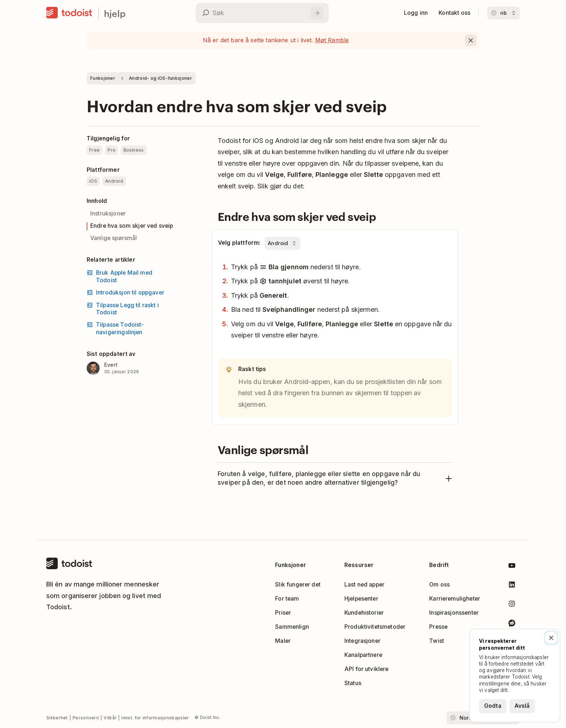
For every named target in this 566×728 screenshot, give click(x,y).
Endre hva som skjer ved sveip (132, 226)
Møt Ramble (332, 40)
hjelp (115, 13)
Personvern (86, 718)
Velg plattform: (239, 243)
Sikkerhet (57, 718)
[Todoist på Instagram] (512, 605)
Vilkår (110, 718)
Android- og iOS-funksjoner (160, 78)
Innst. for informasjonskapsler (155, 718)
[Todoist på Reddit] (512, 624)
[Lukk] (551, 638)
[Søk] (317, 13)
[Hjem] (69, 13)
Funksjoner (103, 78)
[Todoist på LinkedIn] (512, 586)
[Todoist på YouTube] (512, 567)
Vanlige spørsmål (114, 238)
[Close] (471, 40)
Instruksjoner (108, 213)
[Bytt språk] (504, 13)
